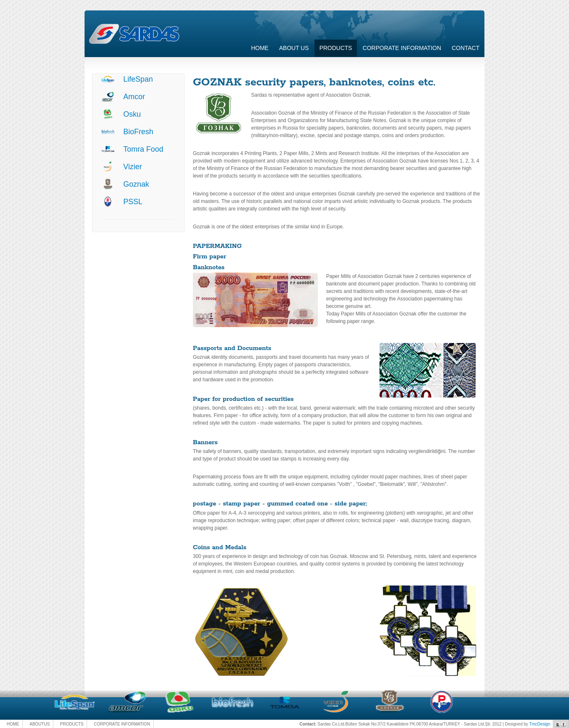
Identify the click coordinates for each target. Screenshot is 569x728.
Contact (465, 48)
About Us (294, 48)
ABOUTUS (40, 724)
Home (260, 48)
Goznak (136, 184)
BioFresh (138, 132)
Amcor (134, 97)
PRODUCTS (72, 724)
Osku (132, 114)
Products (336, 48)
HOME (13, 724)
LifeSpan (138, 79)
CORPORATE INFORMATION (402, 48)
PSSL (133, 202)
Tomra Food (143, 149)
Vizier (133, 167)
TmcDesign (540, 724)
